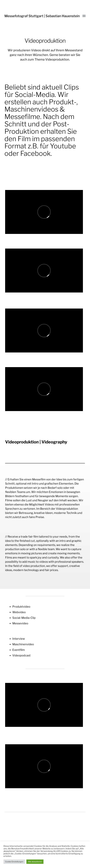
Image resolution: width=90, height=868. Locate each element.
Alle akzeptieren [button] (35, 862)
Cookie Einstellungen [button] (14, 862)
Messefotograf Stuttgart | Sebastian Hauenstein (42, 16)
